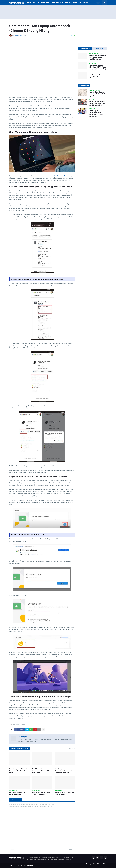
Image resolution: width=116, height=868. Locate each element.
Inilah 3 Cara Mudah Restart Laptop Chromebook (41, 794)
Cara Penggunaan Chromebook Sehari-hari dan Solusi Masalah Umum (19, 771)
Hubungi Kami (97, 864)
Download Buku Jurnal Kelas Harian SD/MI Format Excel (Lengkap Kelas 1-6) (97, 67)
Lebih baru (13, 850)
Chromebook (19, 22)
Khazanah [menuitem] (83, 3)
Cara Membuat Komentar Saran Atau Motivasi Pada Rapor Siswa (97, 94)
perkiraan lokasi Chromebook (56, 176)
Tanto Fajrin (22, 737)
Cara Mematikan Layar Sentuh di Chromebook (65, 794)
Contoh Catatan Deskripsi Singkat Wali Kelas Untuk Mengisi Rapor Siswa (97, 103)
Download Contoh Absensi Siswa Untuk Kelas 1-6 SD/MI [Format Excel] (97, 57)
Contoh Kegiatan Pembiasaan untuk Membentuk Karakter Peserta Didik (96, 114)
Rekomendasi (85, 49)
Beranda (12, 22)
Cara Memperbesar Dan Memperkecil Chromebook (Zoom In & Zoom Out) (40, 279)
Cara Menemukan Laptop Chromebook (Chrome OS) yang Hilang (41, 771)
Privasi (105, 864)
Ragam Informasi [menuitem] (71, 3)
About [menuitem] (36, 3)
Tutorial (23, 725)
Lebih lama (71, 850)
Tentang (88, 864)
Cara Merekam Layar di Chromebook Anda (31, 535)
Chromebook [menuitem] (57, 3)
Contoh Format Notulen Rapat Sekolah (96, 76)
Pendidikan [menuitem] (45, 3)
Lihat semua (72, 748)
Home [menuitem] (29, 3)
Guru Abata (20, 865)
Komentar (100, 49)
